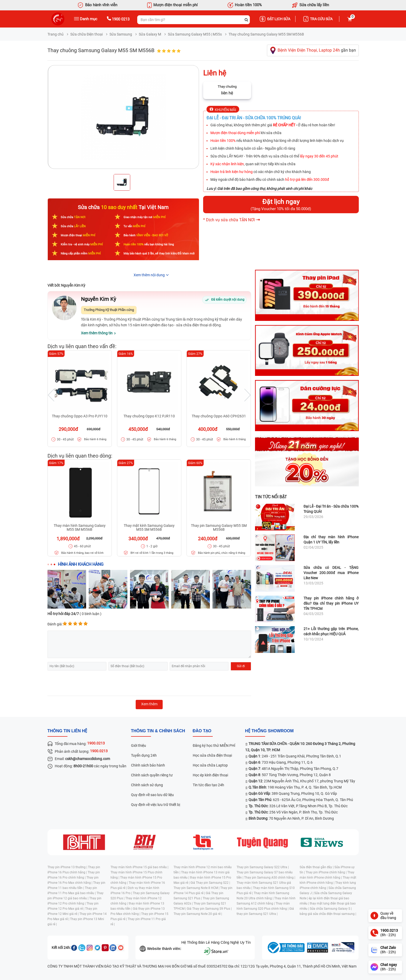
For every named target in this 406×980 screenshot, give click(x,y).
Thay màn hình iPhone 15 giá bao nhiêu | (139, 867)
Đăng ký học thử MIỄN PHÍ (214, 746)
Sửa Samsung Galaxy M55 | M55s (195, 34)
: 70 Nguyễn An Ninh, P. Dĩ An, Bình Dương (291, 818)
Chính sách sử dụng (147, 785)
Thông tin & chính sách (158, 731)
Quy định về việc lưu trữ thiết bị (156, 805)
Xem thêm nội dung (149, 275)
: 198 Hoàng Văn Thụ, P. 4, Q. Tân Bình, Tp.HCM (295, 787)
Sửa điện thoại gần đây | (317, 867)
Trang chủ (56, 34)
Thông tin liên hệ (67, 731)
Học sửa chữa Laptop (210, 765)
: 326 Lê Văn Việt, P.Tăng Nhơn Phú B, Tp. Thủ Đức (298, 806)
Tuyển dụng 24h (144, 755)
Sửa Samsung (121, 34)
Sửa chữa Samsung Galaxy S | (331, 909)
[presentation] (87, 683)
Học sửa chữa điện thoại (212, 755)
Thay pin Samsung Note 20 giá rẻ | (198, 914)
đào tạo (202, 731)
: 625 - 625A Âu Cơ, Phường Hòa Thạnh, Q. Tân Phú (301, 800)
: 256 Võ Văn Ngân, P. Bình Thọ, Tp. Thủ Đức (293, 812)
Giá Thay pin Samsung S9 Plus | (209, 909)
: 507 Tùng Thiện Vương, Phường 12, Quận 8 (290, 775)
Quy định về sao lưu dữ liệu (152, 795)
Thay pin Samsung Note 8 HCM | (197, 888)
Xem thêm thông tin (97, 333)
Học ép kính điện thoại (210, 775)
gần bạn (317, 50)
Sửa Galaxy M (150, 34)
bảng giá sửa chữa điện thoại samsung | (328, 914)
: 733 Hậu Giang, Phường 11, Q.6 (281, 762)
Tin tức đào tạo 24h (208, 785)
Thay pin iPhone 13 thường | (68, 867)
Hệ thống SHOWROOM (269, 731)
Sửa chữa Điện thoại (87, 34)
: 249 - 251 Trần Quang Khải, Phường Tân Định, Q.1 (295, 756)
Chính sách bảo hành (148, 765)
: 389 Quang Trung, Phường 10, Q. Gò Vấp (293, 793)
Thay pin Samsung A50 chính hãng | (270, 878)
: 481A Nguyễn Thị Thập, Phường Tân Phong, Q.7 (293, 769)
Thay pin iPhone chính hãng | (326, 872)
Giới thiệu (139, 746)
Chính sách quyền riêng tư (152, 775)
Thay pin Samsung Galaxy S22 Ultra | (263, 867)
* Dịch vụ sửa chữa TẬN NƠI (229, 220)
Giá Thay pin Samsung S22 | (210, 883)
